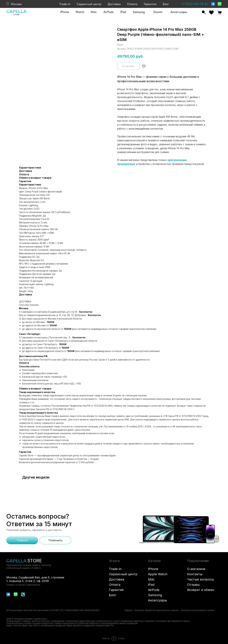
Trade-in (65, 4)
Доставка (114, 4)
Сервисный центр (89, 4)
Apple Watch (158, 574)
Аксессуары (157, 600)
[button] (65, 12)
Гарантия (150, 4)
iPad (151, 585)
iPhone (153, 569)
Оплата (132, 4)
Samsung (155, 595)
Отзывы (193, 585)
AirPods (154, 590)
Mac (151, 579)
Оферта (128, 610)
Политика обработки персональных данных (157, 610)
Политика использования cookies (198, 610)
